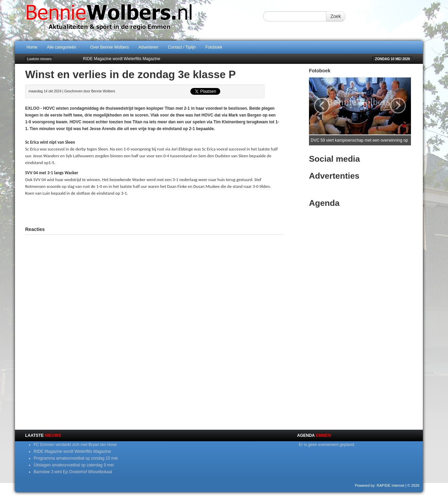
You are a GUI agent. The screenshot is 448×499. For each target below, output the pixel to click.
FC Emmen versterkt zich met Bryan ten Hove (75, 445)
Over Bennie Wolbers (109, 47)
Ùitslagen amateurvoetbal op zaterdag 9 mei (74, 465)
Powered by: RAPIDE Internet (380, 485)
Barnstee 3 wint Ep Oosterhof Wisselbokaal (73, 472)
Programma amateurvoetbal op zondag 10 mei (76, 458)
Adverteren (148, 47)
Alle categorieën (64, 47)
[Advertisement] (154, 210)
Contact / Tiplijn (182, 47)
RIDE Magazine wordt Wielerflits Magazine (122, 59)
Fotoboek (214, 47)
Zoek (336, 16)
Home (32, 47)
